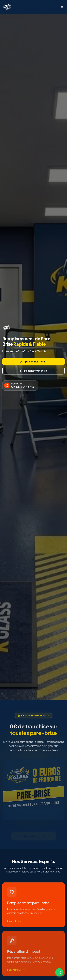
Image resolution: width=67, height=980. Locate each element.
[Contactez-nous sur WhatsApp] (59, 972)
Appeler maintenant (33, 362)
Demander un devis (33, 371)
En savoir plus (16, 922)
